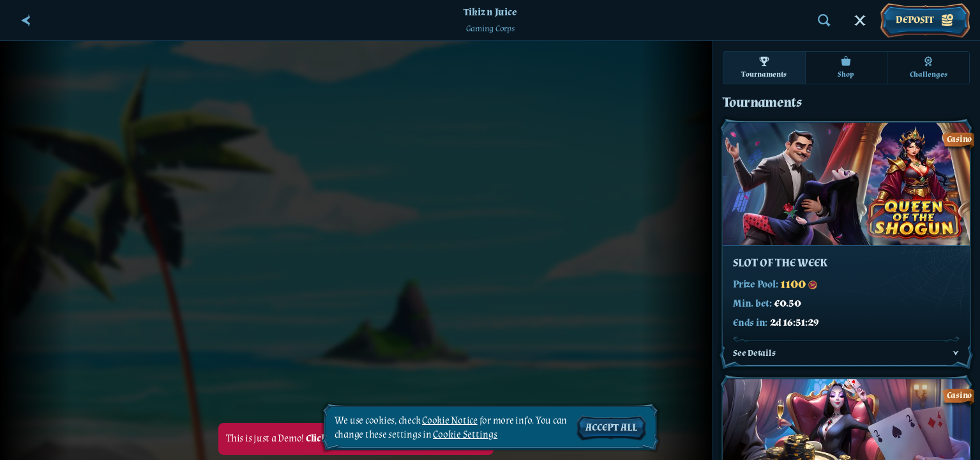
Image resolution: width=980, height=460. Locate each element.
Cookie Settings (465, 435)
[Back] (26, 20)
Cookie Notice (450, 421)
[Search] (824, 20)
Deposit (925, 20)
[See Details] (956, 353)
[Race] (860, 20)
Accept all (611, 428)
